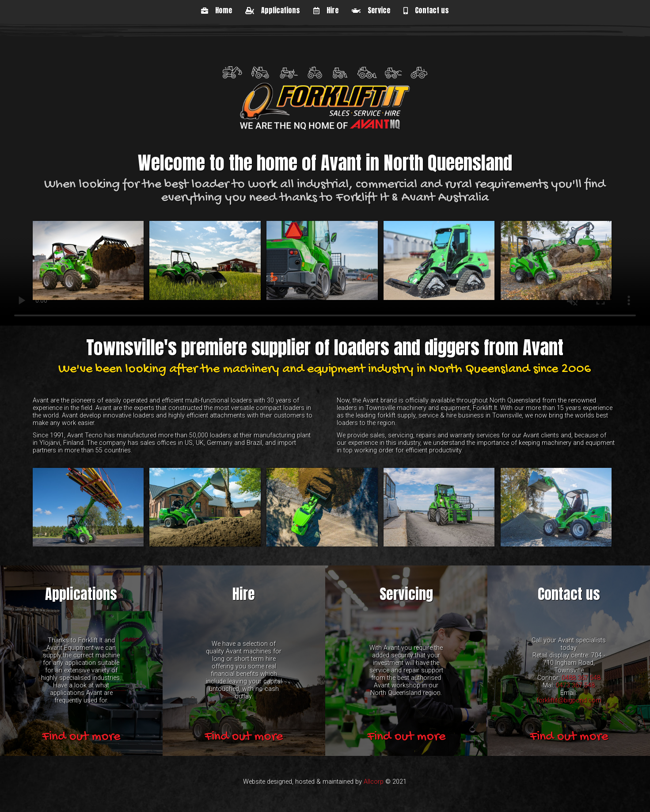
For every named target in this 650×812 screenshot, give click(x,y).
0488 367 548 (581, 677)
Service (371, 10)
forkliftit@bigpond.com (569, 700)
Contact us (426, 10)
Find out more (81, 737)
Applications (273, 10)
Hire (326, 10)
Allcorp (374, 782)
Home (217, 10)
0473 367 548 (575, 685)
